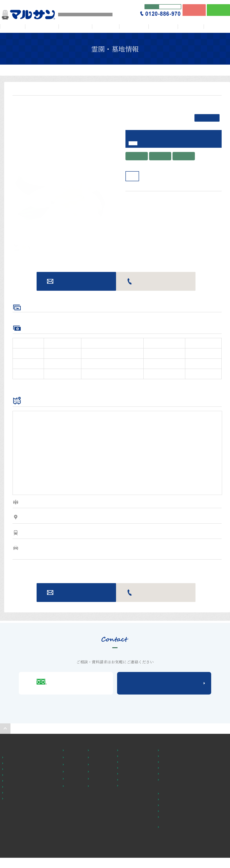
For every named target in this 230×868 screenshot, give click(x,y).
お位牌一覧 (167, 841)
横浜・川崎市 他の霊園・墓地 (24, 843)
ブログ (191, 27)
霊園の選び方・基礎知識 (135, 836)
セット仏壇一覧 (170, 836)
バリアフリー (73, 843)
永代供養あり (73, 857)
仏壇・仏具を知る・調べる (177, 859)
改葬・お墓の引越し (132, 841)
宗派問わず (97, 843)
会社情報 (106, 27)
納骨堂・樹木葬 (100, 850)
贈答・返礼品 (163, 27)
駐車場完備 (97, 864)
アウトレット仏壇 (171, 853)
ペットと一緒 (73, 850)
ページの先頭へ (5, 814)
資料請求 (203, 857)
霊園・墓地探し (12, 836)
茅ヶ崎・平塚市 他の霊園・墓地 (25, 849)
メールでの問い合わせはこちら (164, 769)
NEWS (202, 836)
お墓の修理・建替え (132, 847)
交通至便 (96, 836)
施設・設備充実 (100, 857)
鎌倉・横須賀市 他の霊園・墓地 (25, 860)
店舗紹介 (166, 847)
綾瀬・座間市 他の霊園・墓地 (24, 854)
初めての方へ (125, 828)
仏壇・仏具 (134, 27)
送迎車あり (72, 864)
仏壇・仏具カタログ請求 (176, 865)
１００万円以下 (75, 836)
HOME (13, 26)
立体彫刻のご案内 (131, 859)
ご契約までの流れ (131, 853)
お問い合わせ (76, 366)
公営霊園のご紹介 (131, 865)
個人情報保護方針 (210, 864)
